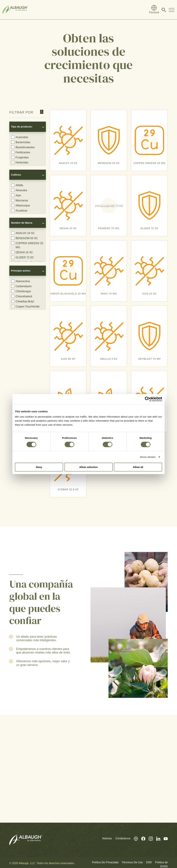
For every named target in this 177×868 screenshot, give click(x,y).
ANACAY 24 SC (23, 233)
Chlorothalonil (22, 296)
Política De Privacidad (105, 862)
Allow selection (88, 467)
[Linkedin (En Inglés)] (157, 838)
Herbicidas (20, 162)
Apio (16, 195)
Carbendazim (21, 286)
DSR (149, 862)
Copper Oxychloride (25, 306)
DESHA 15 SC (22, 252)
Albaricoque (21, 205)
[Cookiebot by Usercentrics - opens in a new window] (147, 399)
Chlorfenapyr (21, 291)
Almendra (19, 190)
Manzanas (20, 200)
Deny (39, 467)
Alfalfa (17, 185)
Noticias (107, 838)
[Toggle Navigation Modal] (172, 10)
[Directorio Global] (154, 10)
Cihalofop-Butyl (23, 301)
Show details (148, 457)
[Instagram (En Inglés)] (149, 838)
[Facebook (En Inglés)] (142, 838)
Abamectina (21, 281)
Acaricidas (20, 137)
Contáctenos (123, 838)
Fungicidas (20, 157)
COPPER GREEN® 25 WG (27, 245)
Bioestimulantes (23, 147)
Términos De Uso (132, 862)
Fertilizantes (21, 152)
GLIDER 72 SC (23, 257)
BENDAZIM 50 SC (25, 238)
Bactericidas (21, 142)
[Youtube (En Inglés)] (164, 838)
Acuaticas (19, 210)
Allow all (138, 467)
